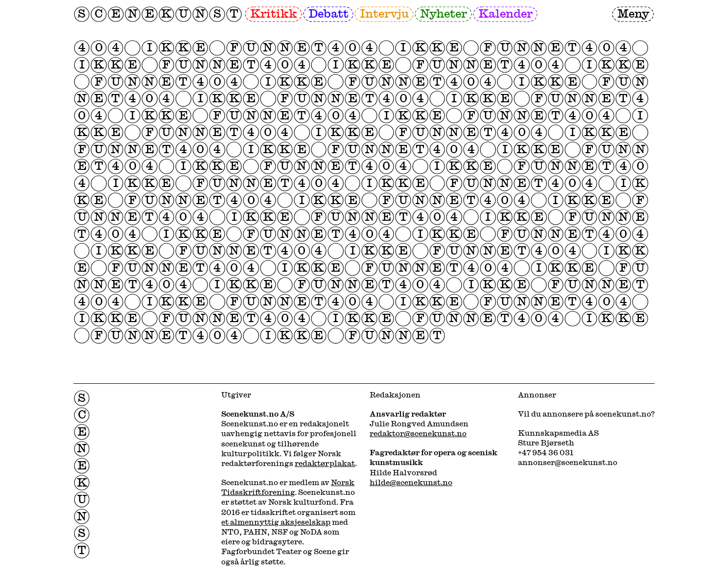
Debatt (329, 13)
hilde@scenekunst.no (411, 482)
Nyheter (444, 13)
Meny (633, 13)
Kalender (505, 13)
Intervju (384, 13)
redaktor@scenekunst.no (418, 433)
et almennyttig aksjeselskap (276, 522)
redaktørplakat (325, 463)
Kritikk (274, 13)
